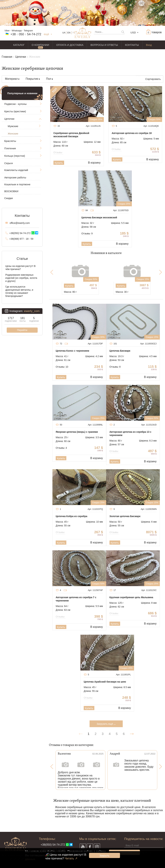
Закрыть (104, 856)
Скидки (9, 198)
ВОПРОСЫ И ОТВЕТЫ (104, 45)
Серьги (9, 163)
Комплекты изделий (16, 170)
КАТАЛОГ (19, 45)
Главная (7, 57)
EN (69, 33)
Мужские (13, 126)
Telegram (28, 31)
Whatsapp (17, 31)
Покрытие (32, 79)
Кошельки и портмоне (17, 184)
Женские (13, 134)
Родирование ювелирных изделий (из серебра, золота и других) (21, 278)
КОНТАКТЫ (132, 45)
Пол (49, 79)
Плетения (10, 148)
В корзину (94, 163)
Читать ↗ (71, 858)
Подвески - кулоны (15, 104)
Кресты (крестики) (15, 111)
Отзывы (58, 152)
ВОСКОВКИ (11, 191)
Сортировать (153, 79)
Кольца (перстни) (15, 156)
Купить (59, 163)
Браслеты (10, 141)
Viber (7, 31)
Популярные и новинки (22, 93)
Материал (11, 79)
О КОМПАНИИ (40, 45)
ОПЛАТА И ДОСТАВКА (70, 45)
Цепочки (21, 57)
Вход (149, 45)
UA (64, 33)
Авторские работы (15, 177)
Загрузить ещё (106, 724)
